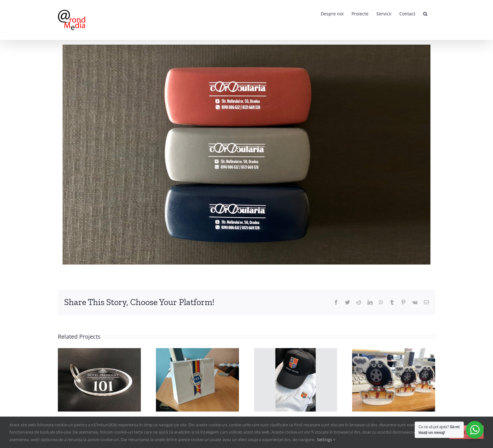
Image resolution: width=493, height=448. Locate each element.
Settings (326, 440)
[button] (425, 13)
